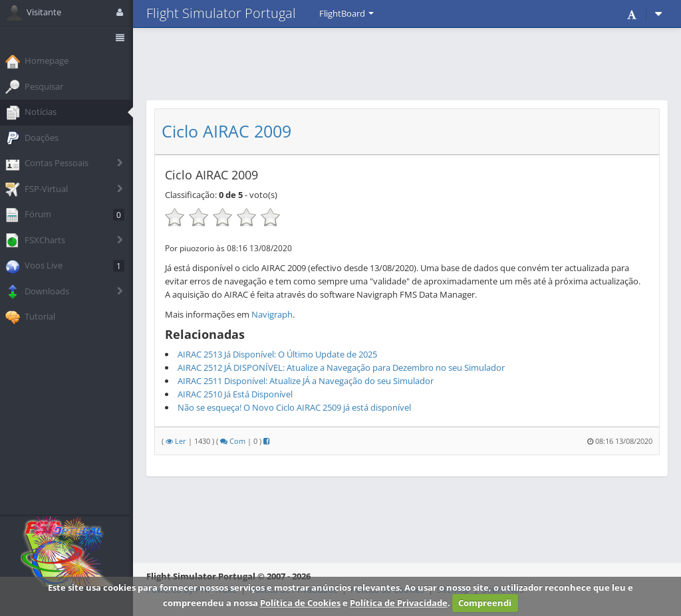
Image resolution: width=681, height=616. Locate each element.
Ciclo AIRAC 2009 (226, 131)
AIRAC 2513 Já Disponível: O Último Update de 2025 (277, 354)
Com (233, 441)
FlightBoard (346, 13)
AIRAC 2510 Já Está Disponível (235, 394)
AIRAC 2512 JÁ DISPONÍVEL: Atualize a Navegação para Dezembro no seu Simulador (341, 367)
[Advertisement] (407, 63)
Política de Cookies (300, 603)
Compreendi (485, 603)
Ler (176, 441)
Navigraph (272, 314)
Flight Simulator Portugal (221, 13)
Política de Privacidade (399, 603)
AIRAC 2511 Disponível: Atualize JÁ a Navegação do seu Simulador (306, 381)
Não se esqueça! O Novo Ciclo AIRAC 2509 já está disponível (294, 407)
